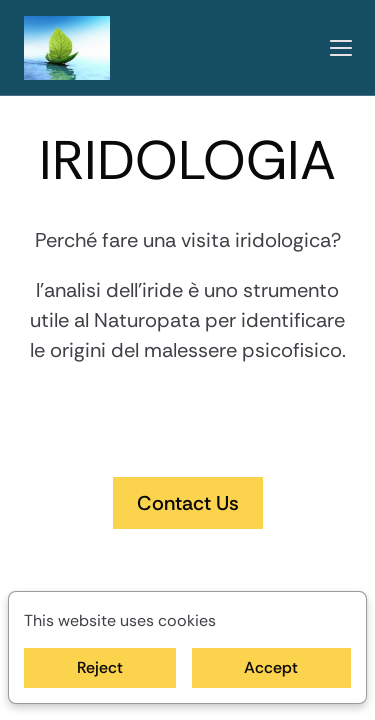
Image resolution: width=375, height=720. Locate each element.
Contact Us (188, 503)
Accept (271, 667)
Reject (100, 667)
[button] (341, 48)
